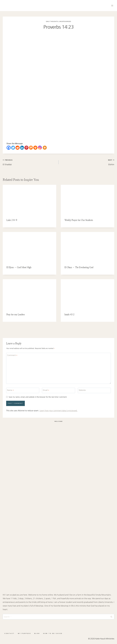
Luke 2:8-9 (12, 220)
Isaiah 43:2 (69, 315)
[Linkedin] (22, 148)
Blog (37, 633)
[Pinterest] (26, 148)
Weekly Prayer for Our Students (79, 220)
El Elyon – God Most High (19, 267)
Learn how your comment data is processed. (58, 411)
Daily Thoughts (52, 21)
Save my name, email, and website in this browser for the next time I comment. (38, 397)
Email (46, 390)
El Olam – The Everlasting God (79, 267)
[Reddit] (18, 148)
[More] (45, 148)
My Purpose (24, 633)
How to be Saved (53, 633)
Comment (12, 355)
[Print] (35, 148)
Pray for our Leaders (16, 315)
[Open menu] (112, 6)
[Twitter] (13, 148)
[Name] (23, 390)
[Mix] (31, 148)
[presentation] (29, 200)
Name (10, 390)
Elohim (87, 162)
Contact (9, 633)
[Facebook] (9, 148)
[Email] (58, 390)
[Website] (94, 390)
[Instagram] (40, 148)
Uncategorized (65, 21)
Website (82, 390)
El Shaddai (30, 162)
